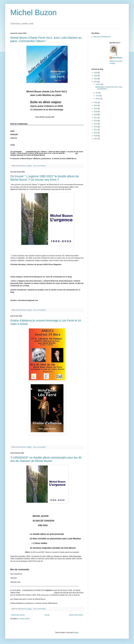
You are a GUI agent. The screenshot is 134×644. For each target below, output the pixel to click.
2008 (96, 136)
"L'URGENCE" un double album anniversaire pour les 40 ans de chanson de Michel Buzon (46, 459)
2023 (96, 82)
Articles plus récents (18, 615)
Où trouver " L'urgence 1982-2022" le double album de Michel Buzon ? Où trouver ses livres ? (45, 178)
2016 (96, 121)
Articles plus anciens (76, 615)
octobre (99, 84)
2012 (96, 127)
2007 (96, 139)
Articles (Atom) (25, 619)
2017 (96, 118)
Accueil (47, 615)
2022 (96, 103)
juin (97, 93)
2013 (96, 124)
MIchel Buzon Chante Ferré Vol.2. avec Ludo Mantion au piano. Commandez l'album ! (46, 39)
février (98, 99)
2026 (96, 73)
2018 (96, 115)
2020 (96, 109)
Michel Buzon (33, 12)
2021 (96, 105)
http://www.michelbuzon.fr (102, 37)
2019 (96, 112)
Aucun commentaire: (40, 166)
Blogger (76, 632)
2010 (96, 133)
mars (98, 96)
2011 (96, 130)
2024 (96, 79)
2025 (96, 76)
